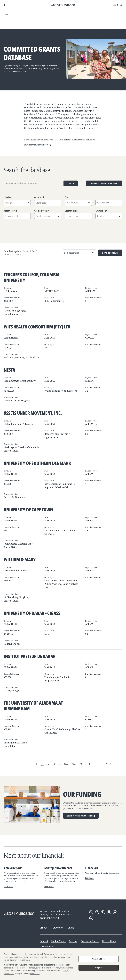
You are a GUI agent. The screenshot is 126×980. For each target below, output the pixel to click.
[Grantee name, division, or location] (33, 183)
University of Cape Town (28, 509)
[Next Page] (89, 764)
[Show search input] (118, 5)
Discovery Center (90, 941)
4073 (74, 764)
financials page (36, 128)
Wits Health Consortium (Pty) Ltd (37, 327)
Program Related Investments (72, 118)
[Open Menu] (5, 5)
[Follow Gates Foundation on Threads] (91, 918)
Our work (58, 928)
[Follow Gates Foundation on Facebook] (97, 912)
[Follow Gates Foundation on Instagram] (109, 912)
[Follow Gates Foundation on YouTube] (115, 912)
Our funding (82, 794)
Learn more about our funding (81, 816)
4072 (66, 764)
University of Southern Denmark (37, 463)
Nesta (9, 370)
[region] (63, 964)
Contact (44, 941)
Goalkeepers (46, 946)
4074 (82, 764)
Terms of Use (35, 974)
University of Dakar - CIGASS (32, 613)
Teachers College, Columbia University (32, 277)
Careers (73, 941)
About (7, 14)
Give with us (109, 941)
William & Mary (20, 559)
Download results (108, 254)
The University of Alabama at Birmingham (33, 706)
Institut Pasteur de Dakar (30, 656)
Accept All (99, 968)
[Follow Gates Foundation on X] (91, 912)
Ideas (71, 928)
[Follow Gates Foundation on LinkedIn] (103, 912)
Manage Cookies (99, 959)
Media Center (59, 941)
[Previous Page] (37, 764)
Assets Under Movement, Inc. (33, 413)
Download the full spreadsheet (104, 183)
